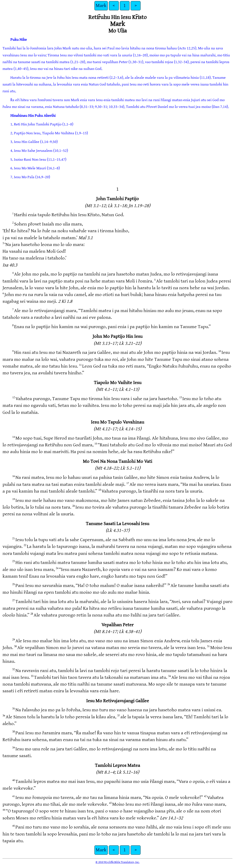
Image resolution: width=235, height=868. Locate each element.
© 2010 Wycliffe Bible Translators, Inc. (117, 862)
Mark (101, 6)
